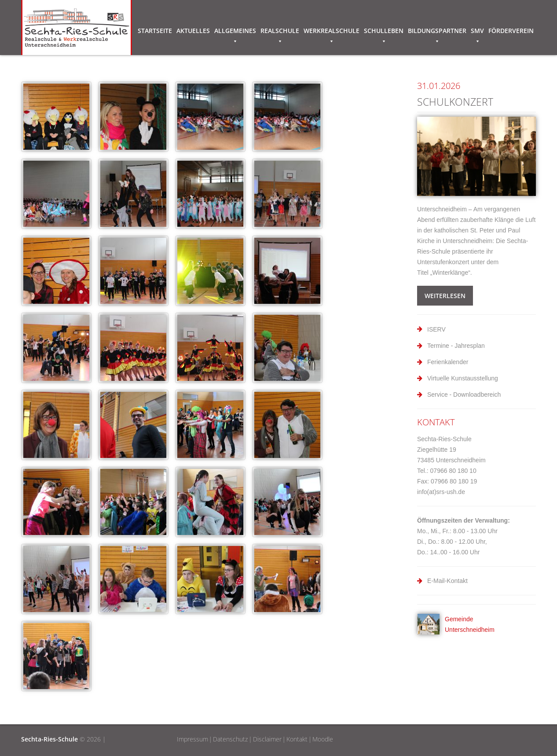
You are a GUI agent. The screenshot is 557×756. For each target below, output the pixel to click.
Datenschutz (230, 739)
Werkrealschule (332, 32)
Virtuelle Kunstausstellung (463, 378)
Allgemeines (235, 32)
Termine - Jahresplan (456, 346)
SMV (477, 32)
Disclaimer (267, 739)
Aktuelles (193, 31)
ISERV (436, 329)
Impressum (192, 739)
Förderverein (511, 31)
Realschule (280, 32)
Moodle (323, 739)
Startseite (155, 31)
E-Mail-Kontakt (447, 581)
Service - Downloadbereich (464, 395)
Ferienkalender (448, 362)
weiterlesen (445, 296)
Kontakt (297, 739)
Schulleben (384, 32)
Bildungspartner (437, 32)
